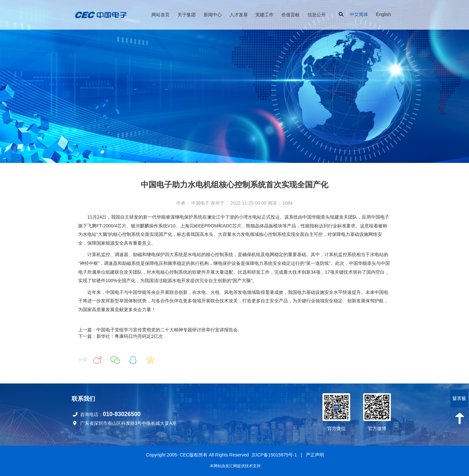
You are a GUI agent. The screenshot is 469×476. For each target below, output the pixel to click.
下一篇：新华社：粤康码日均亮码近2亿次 (121, 336)
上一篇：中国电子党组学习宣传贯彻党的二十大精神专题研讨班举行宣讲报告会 (158, 330)
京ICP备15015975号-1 (274, 455)
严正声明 (315, 455)
